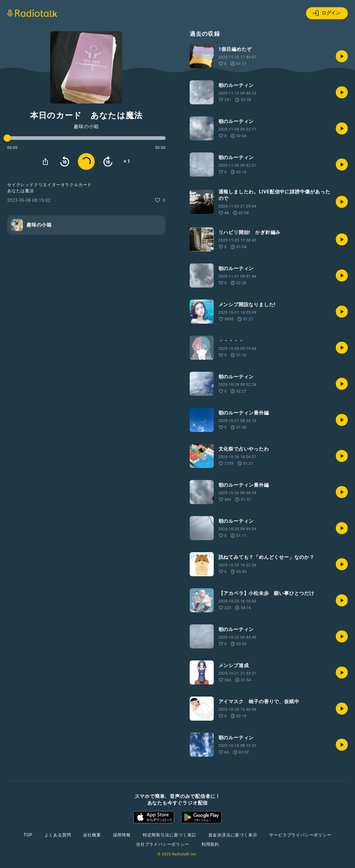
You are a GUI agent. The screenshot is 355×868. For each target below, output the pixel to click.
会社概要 (92, 835)
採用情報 (122, 835)
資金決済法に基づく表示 (233, 835)
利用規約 (210, 844)
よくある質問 (58, 835)
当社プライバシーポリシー (163, 844)
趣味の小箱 (86, 127)
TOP (28, 835)
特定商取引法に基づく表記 (170, 835)
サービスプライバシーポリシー (300, 835)
